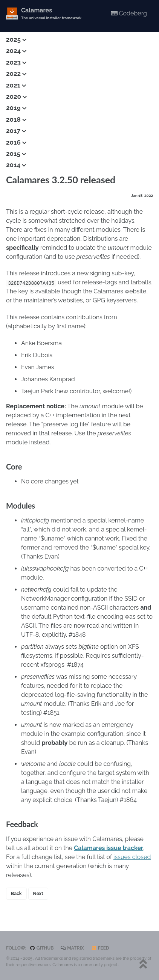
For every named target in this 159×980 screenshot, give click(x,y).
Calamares (51, 14)
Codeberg (129, 13)
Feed (100, 948)
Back (16, 894)
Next (38, 894)
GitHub (42, 948)
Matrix (72, 948)
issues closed (132, 857)
